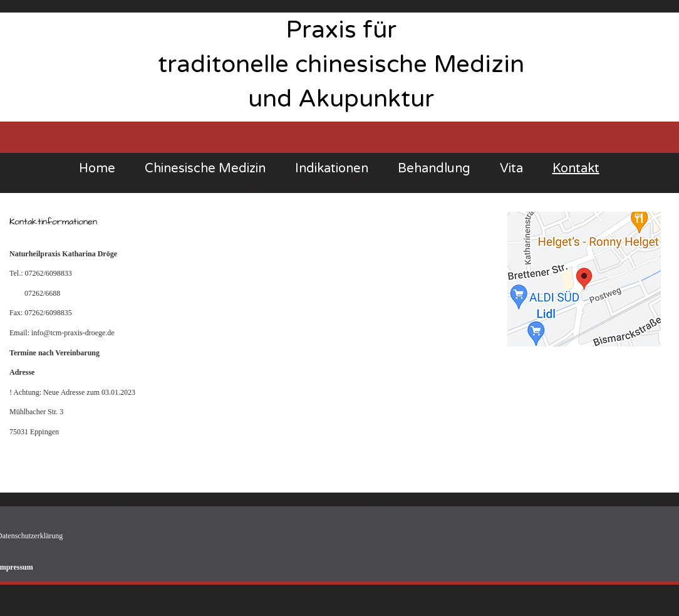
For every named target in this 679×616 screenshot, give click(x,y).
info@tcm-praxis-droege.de (73, 333)
